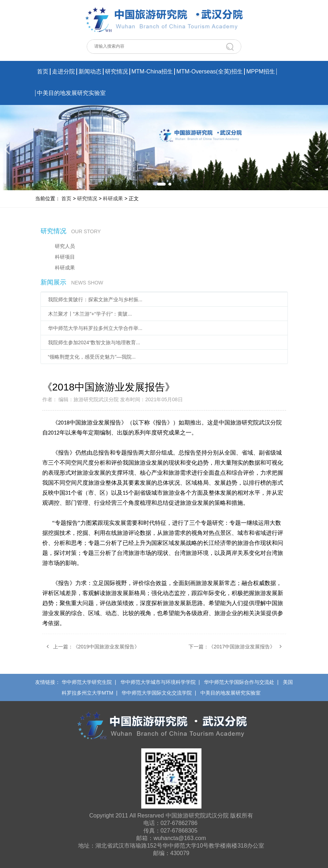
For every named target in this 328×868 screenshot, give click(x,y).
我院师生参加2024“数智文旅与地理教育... (94, 342)
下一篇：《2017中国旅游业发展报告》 (237, 646)
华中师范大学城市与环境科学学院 (158, 682)
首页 (43, 71)
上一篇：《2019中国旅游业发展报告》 (91, 646)
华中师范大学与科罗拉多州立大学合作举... (95, 328)
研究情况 (117, 71)
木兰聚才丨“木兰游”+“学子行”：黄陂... (90, 314)
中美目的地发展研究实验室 (71, 93)
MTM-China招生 (152, 71)
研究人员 (65, 246)
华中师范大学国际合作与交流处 (239, 682)
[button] (161, 184)
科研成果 (113, 198)
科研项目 (65, 257)
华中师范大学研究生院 (87, 682)
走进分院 (63, 71)
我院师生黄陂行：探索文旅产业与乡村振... (95, 299)
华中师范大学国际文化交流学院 (157, 693)
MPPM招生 (261, 71)
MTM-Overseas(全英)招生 (210, 71)
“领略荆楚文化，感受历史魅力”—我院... (92, 357)
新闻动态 (90, 71)
